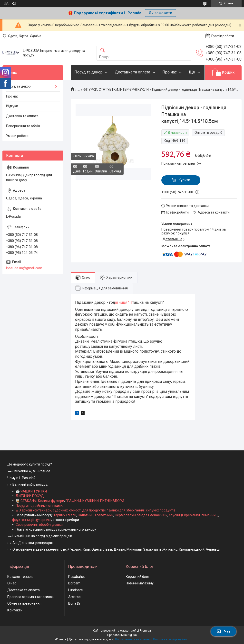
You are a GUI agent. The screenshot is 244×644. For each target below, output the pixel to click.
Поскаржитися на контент (133, 639)
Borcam (74, 583)
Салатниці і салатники (96, 515)
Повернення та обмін (23, 126)
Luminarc (75, 590)
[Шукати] (103, 50)
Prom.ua (145, 631)
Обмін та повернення (24, 603)
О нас (12, 583)
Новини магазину (140, 583)
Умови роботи (17, 136)
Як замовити (161, 13)
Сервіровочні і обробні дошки (39, 525)
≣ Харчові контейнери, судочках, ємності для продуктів (60, 510)
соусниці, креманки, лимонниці (194, 515)
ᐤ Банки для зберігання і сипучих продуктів (141, 510)
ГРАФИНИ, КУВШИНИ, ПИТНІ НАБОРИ (95, 501)
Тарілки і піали (65, 515)
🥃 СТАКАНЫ (26, 501)
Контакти (15, 610)
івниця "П (124, 302)
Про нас (170, 72)
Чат (224, 631)
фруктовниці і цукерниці (32, 520)
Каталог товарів (20, 577)
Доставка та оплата (132, 72)
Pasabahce (77, 577)
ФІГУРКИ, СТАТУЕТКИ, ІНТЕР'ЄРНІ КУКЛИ (116, 89)
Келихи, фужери (51, 501)
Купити (184, 180)
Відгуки (12, 106)
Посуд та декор (88, 72)
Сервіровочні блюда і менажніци (141, 515)
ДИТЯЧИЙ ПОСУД (30, 496)
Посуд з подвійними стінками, (39, 506)
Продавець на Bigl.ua (122, 635)
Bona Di (74, 603)
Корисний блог (138, 577)
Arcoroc (74, 597)
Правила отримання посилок (30, 597)
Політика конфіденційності (172, 639)
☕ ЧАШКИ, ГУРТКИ (31, 491)
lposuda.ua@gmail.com (24, 268)
